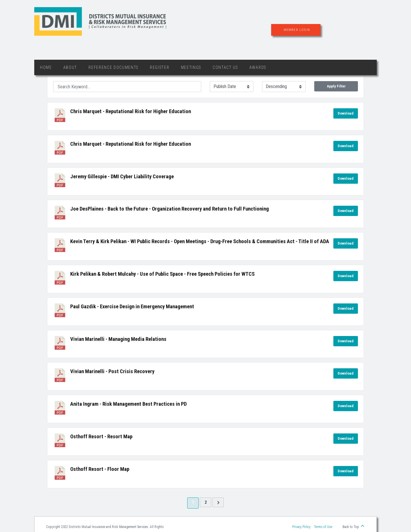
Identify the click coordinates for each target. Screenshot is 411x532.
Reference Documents (113, 67)
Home (46, 67)
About (70, 67)
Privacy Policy (301, 527)
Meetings (191, 67)
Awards (258, 67)
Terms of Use (323, 527)
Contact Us (225, 67)
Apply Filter (336, 86)
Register (160, 67)
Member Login (297, 30)
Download (346, 113)
